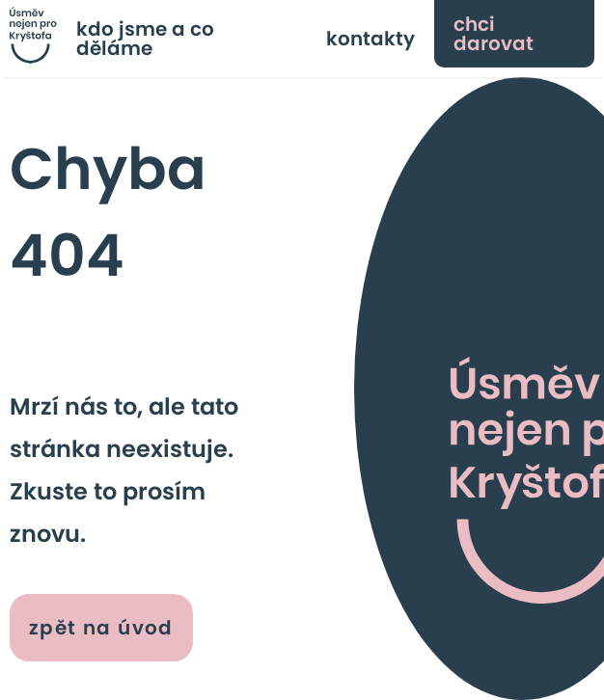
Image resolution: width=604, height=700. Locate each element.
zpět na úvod (101, 628)
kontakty (371, 39)
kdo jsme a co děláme (145, 39)
